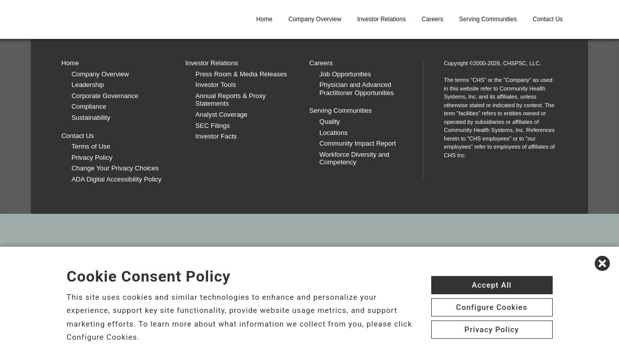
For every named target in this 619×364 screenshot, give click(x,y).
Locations (334, 133)
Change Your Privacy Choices (115, 168)
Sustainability (91, 118)
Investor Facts (216, 136)
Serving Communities (488, 19)
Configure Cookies (492, 307)
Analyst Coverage (221, 115)
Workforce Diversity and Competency (354, 158)
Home (264, 19)
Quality (329, 122)
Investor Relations (382, 19)
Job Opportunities (345, 74)
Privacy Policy (92, 157)
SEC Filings (213, 126)
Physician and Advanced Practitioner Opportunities (357, 89)
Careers (432, 19)
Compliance (89, 106)
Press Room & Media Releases (241, 74)
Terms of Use (91, 146)
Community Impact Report (358, 143)
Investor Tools (216, 85)
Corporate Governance (105, 96)
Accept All (491, 285)
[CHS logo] (117, 19)
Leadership (88, 85)
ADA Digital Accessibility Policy (116, 179)
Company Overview (315, 19)
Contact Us (547, 19)
